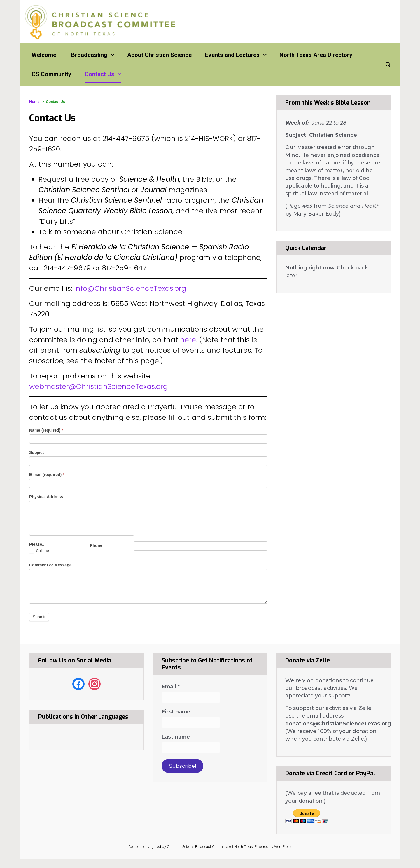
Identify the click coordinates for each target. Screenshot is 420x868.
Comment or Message (50, 565)
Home (34, 102)
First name (176, 712)
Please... (37, 544)
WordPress (283, 847)
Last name (176, 737)
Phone (96, 545)
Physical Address (46, 497)
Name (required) (46, 430)
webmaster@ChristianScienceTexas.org (98, 386)
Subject (37, 452)
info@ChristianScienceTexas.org (130, 288)
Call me (39, 551)
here (188, 340)
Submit (39, 617)
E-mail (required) (47, 475)
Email (171, 687)
